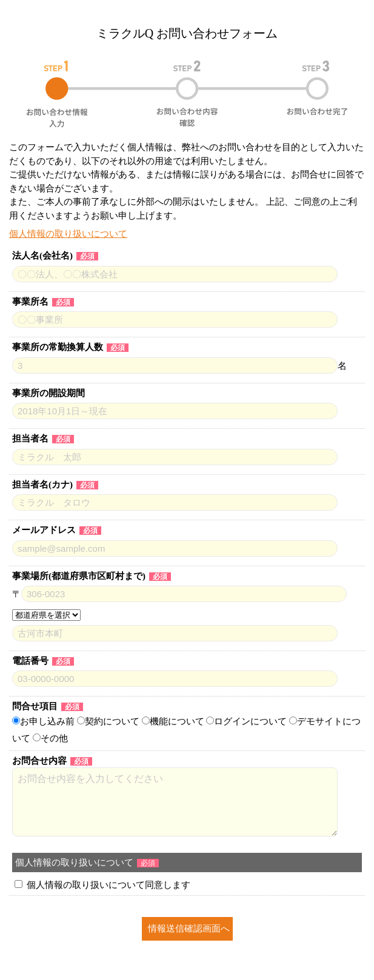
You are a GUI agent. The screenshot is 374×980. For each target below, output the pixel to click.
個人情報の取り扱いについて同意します (109, 885)
